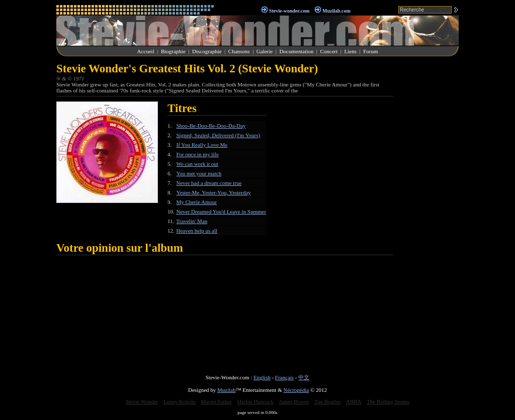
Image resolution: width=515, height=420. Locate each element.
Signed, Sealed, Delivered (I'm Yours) (219, 135)
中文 (304, 377)
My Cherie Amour (197, 202)
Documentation (296, 51)
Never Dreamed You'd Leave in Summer (222, 212)
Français (284, 377)
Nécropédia (296, 390)
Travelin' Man (192, 221)
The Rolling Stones (388, 401)
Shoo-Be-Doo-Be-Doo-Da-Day (211, 126)
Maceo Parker (217, 401)
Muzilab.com (336, 11)
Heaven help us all (197, 231)
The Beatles (327, 401)
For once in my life (198, 154)
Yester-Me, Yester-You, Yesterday (214, 192)
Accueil (146, 51)
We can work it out (197, 164)
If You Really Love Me (202, 145)
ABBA (354, 401)
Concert (329, 51)
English (262, 377)
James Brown (294, 401)
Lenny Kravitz (180, 401)
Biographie (173, 51)
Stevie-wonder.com (289, 11)
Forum (370, 51)
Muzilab (227, 390)
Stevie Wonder (142, 401)
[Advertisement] (428, 213)
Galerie (265, 51)
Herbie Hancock (255, 401)
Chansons (239, 51)
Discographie (207, 51)
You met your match (199, 173)
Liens (350, 51)
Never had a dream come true (209, 183)
